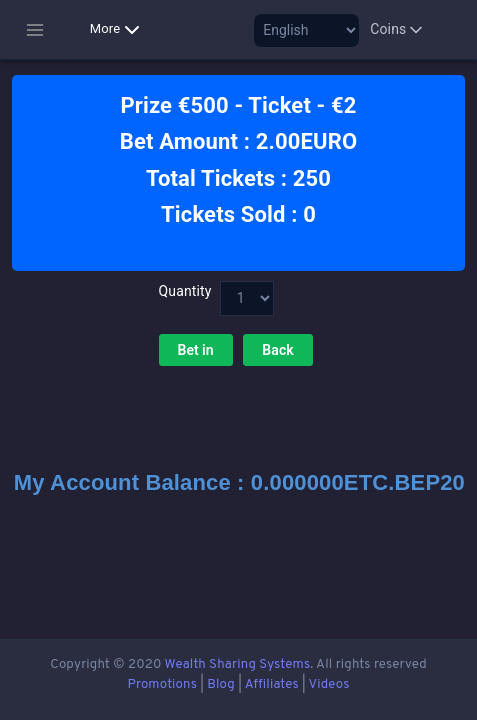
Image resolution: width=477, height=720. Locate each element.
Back (278, 350)
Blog (221, 684)
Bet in (196, 350)
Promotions (162, 684)
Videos (328, 684)
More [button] (119, 30)
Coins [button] (398, 30)
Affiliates (272, 684)
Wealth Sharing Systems (238, 664)
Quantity (183, 291)
